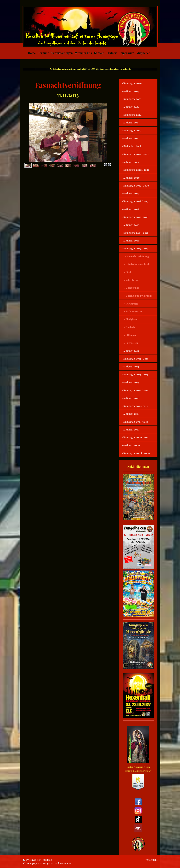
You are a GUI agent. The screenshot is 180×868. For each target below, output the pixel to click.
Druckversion (32, 860)
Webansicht (151, 860)
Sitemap (47, 860)
